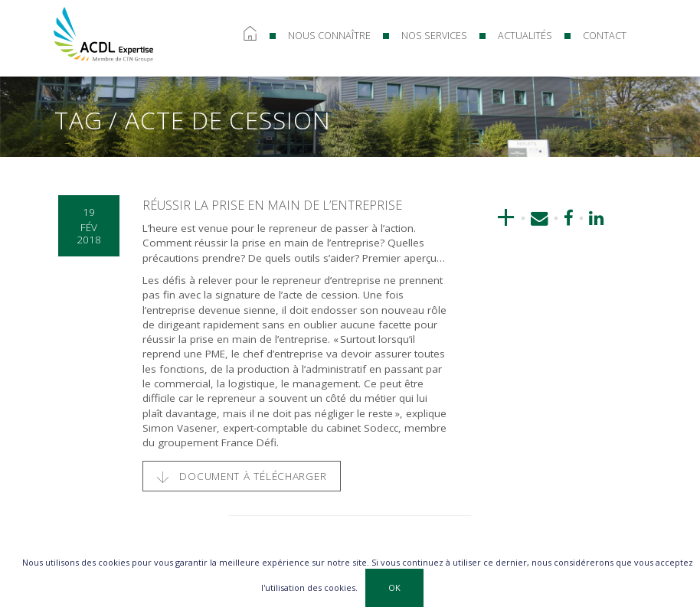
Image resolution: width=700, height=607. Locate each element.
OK (394, 587)
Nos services (434, 36)
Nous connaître (329, 36)
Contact (605, 36)
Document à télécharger (242, 476)
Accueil (250, 36)
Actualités (525, 36)
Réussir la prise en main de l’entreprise (272, 205)
